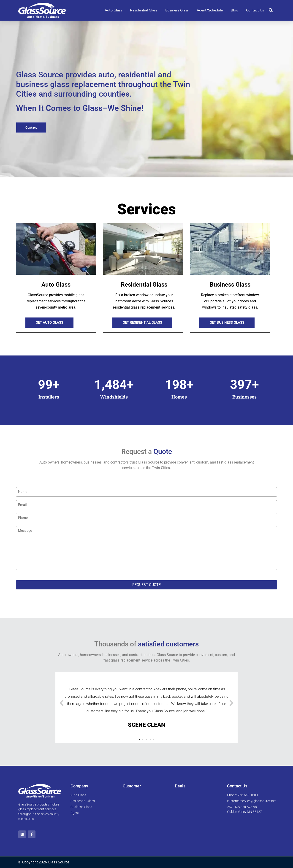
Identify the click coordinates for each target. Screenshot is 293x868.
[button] (271, 10)
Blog (234, 10)
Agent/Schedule (210, 10)
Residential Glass (144, 10)
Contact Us (255, 10)
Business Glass (177, 10)
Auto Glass (113, 10)
